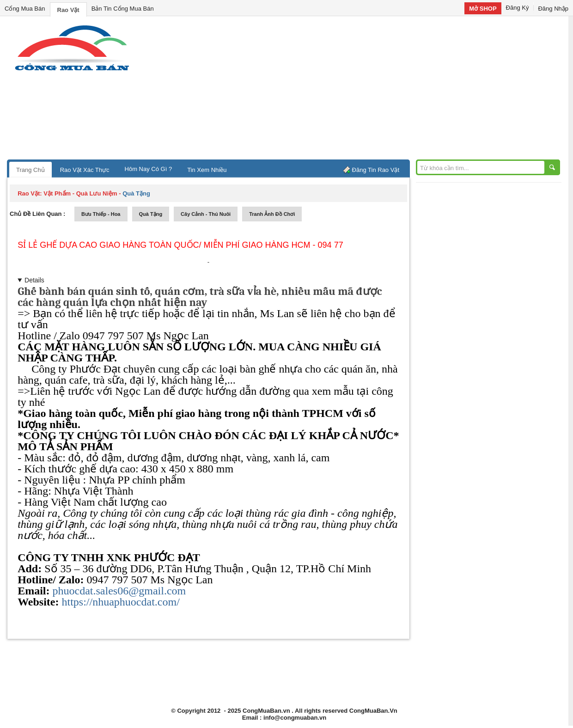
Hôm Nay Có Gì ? (149, 169)
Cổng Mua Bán (25, 9)
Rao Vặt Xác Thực (85, 170)
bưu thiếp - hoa (101, 214)
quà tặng (151, 214)
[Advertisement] (365, 90)
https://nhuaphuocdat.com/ (121, 602)
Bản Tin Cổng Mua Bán (123, 9)
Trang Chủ (30, 170)
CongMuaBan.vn (266, 711)
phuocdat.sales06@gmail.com (119, 591)
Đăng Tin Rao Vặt (376, 170)
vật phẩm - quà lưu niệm (80, 193)
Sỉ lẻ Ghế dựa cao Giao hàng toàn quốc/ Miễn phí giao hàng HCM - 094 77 (180, 245)
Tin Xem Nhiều (207, 170)
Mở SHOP (483, 9)
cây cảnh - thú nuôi (206, 214)
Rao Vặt (68, 10)
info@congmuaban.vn (295, 718)
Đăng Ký (518, 8)
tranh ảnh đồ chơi (272, 214)
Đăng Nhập (553, 9)
